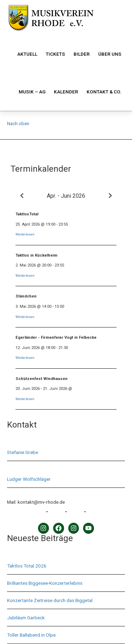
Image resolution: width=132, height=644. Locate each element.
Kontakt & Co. (104, 92)
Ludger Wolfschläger (29, 479)
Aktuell (27, 54)
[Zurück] (22, 196)
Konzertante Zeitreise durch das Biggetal (50, 600)
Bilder (82, 54)
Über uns (110, 54)
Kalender (66, 92)
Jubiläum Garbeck (26, 618)
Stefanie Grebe (23, 452)
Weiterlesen (25, 234)
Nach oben (18, 123)
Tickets (55, 54)
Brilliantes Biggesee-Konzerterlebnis (45, 583)
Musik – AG (32, 92)
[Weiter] (110, 196)
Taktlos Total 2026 (27, 566)
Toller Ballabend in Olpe (31, 635)
